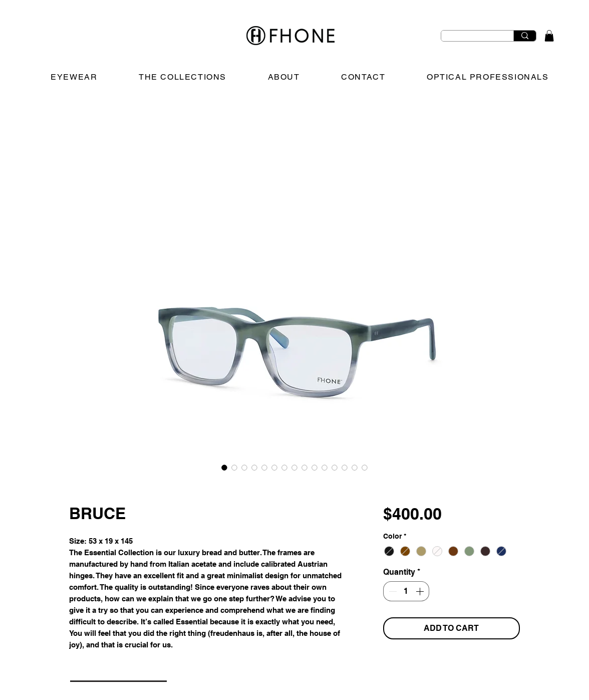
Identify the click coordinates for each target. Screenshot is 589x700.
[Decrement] (392, 591)
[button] (549, 36)
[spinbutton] (406, 591)
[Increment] (421, 591)
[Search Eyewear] (470, 40)
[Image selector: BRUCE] (224, 468)
